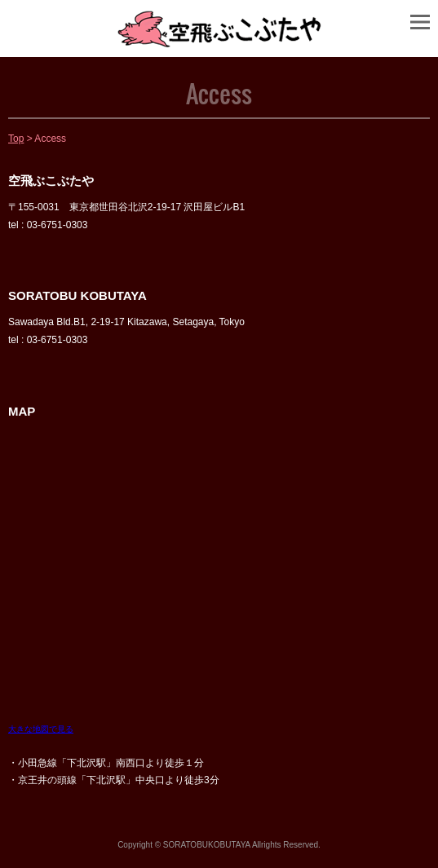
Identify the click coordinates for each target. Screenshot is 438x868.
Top (16, 139)
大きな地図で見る (41, 729)
